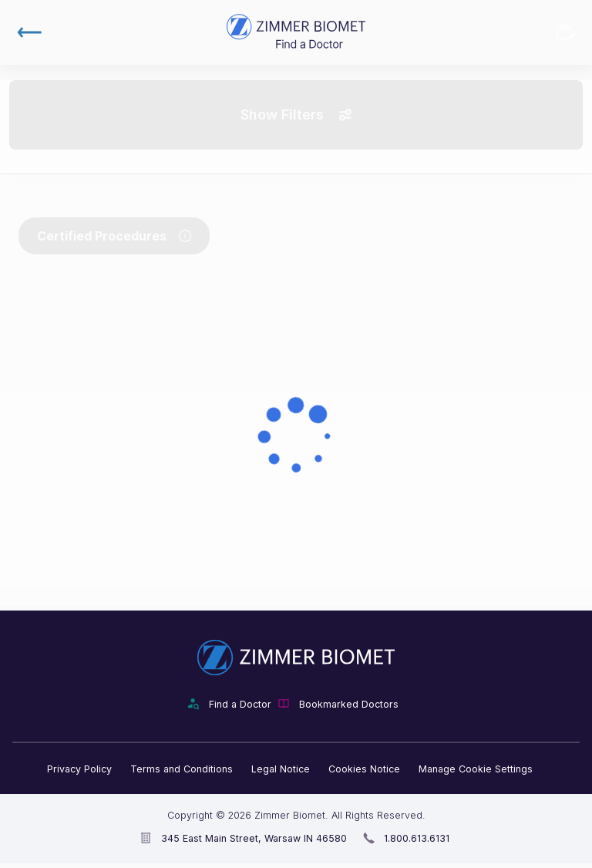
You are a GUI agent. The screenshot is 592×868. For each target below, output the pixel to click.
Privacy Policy (79, 769)
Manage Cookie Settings (476, 769)
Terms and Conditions (182, 769)
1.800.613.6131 (417, 838)
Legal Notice (281, 769)
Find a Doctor (240, 704)
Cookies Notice (364, 769)
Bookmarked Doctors (566, 32)
